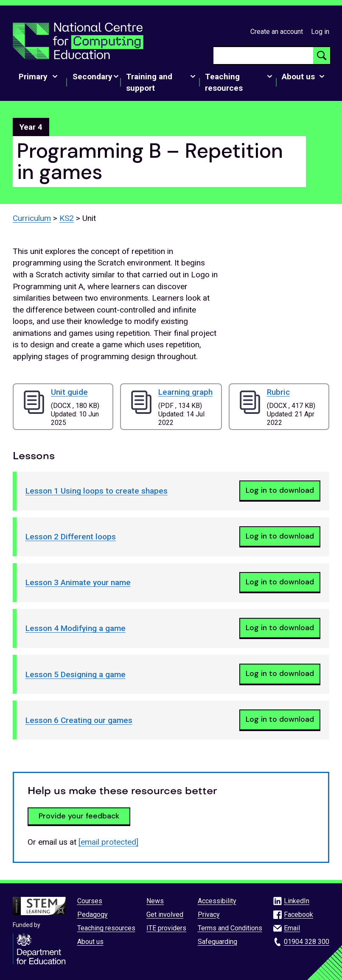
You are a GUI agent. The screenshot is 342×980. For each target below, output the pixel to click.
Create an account (277, 32)
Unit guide (69, 392)
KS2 (67, 218)
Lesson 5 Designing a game (76, 674)
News (155, 901)
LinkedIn (297, 901)
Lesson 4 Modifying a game (76, 628)
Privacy (209, 914)
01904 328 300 (307, 942)
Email (292, 928)
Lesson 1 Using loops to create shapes (97, 491)
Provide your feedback (79, 816)
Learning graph (185, 392)
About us (90, 942)
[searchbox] (263, 56)
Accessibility (217, 901)
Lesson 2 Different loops (71, 537)
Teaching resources (106, 928)
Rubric (278, 392)
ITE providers (166, 928)
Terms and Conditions (230, 928)
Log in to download (280, 490)
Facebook (299, 914)
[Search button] (322, 56)
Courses (90, 901)
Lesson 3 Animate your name (78, 582)
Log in (320, 32)
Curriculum (32, 218)
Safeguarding (217, 942)
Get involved (165, 914)
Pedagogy (93, 914)
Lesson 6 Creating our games (79, 720)
